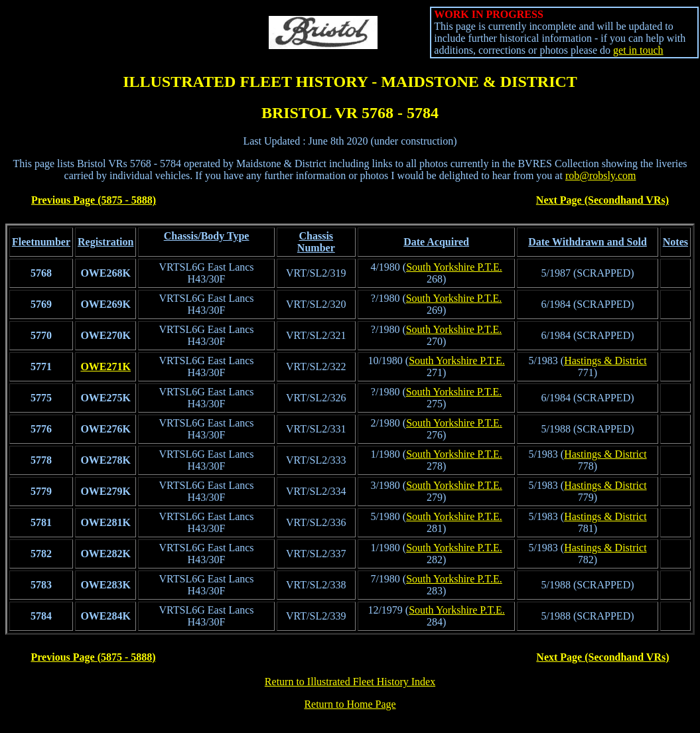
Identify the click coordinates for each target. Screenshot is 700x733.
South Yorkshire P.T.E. (454, 267)
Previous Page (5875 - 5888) (94, 200)
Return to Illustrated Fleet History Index (350, 682)
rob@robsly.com (601, 175)
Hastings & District (605, 361)
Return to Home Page (350, 704)
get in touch (638, 50)
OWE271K (105, 366)
